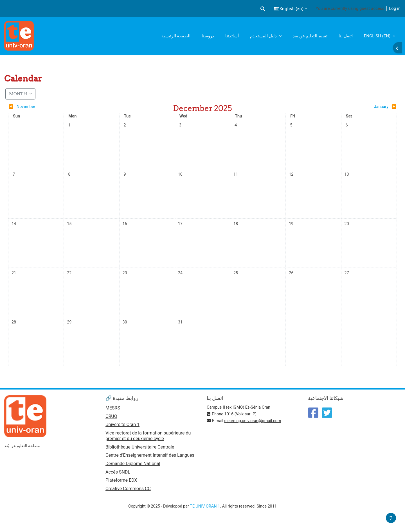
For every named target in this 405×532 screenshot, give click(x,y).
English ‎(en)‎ (378, 36)
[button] (263, 9)
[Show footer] (391, 518)
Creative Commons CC (128, 500)
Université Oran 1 (122, 434)
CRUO (111, 426)
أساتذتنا (232, 36)
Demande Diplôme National (133, 474)
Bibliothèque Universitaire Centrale (140, 457)
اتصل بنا (346, 36)
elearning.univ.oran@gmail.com (255, 430)
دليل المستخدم (264, 36)
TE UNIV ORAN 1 (205, 517)
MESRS (113, 417)
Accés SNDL (118, 482)
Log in (395, 8)
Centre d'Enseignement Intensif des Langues (150, 465)
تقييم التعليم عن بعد (310, 36)
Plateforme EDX (121, 491)
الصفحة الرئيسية (176, 36)
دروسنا (208, 36)
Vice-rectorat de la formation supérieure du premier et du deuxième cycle (148, 445)
